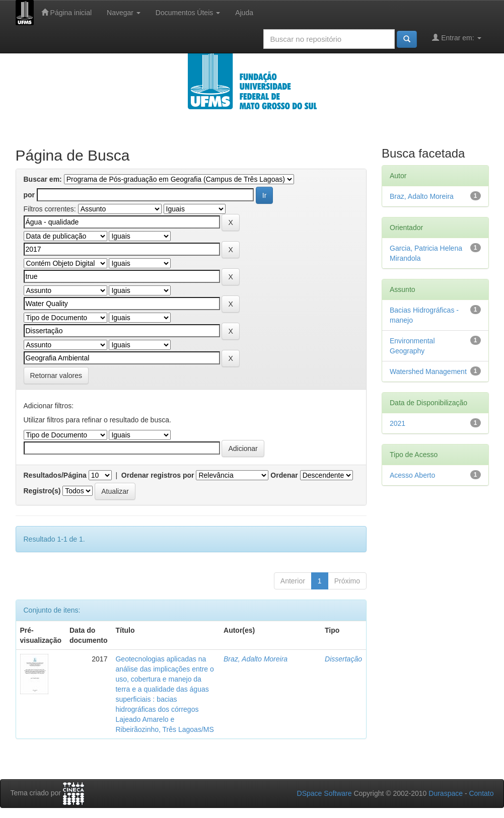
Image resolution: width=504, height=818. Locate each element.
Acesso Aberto (412, 475)
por (29, 195)
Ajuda (244, 13)
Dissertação (343, 659)
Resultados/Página (55, 475)
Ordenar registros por (158, 475)
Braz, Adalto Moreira (256, 659)
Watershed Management (428, 371)
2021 (398, 423)
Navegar (124, 13)
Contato (481, 793)
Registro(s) (42, 491)
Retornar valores (56, 376)
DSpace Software (325, 793)
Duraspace (446, 793)
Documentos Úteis (188, 13)
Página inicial (66, 12)
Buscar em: (43, 179)
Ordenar (284, 475)
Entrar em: (456, 38)
